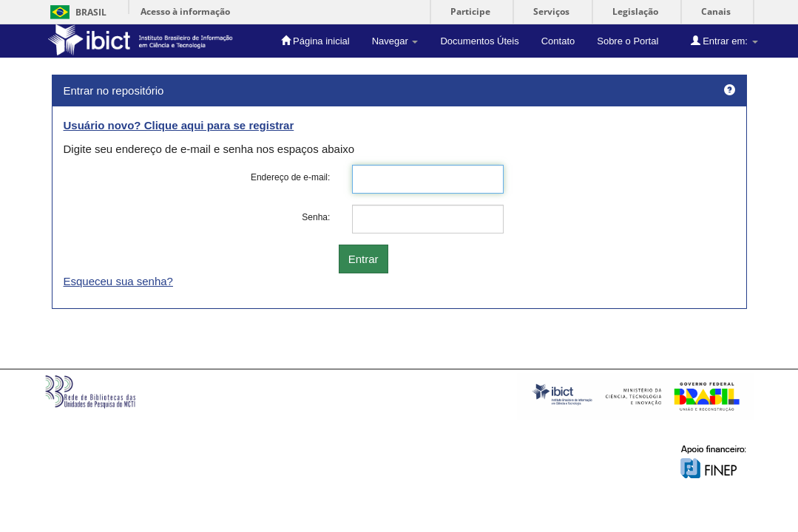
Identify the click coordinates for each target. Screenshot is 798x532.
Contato (558, 41)
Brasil (76, 12)
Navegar (395, 41)
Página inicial (315, 41)
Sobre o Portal (628, 41)
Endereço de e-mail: (290, 177)
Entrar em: (724, 41)
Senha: (316, 217)
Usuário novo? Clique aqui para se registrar (179, 125)
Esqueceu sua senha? (118, 281)
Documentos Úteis (479, 41)
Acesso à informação (185, 11)
